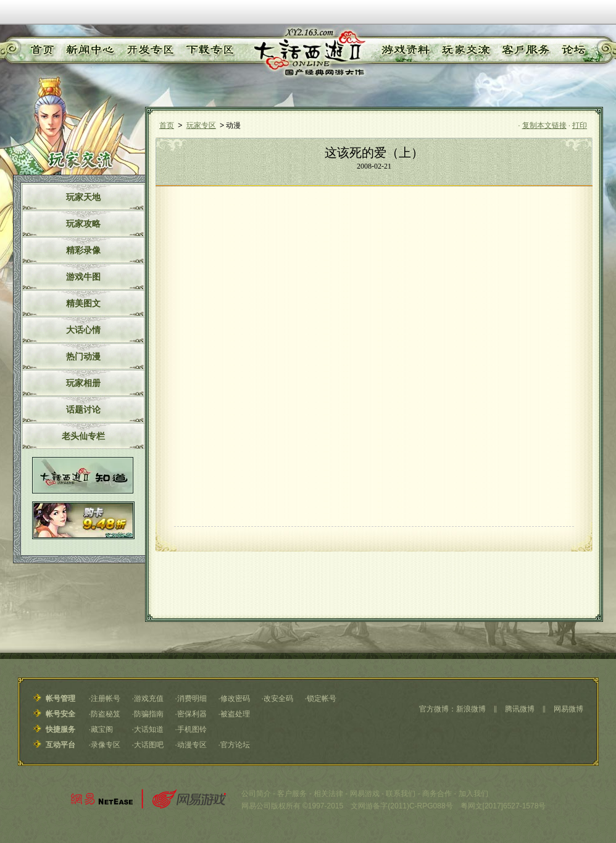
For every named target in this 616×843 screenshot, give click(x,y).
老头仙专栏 (83, 436)
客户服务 (526, 50)
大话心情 (83, 330)
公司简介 (256, 794)
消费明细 (192, 698)
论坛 (573, 50)
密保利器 (192, 714)
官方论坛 (235, 745)
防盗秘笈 (106, 714)
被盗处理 (235, 714)
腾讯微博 (520, 709)
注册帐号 (106, 698)
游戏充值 (149, 698)
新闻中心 (88, 50)
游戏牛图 (83, 277)
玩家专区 (201, 125)
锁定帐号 (322, 698)
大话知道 (149, 729)
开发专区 (148, 50)
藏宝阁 (102, 729)
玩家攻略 (83, 224)
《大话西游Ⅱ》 (308, 52)
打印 (580, 125)
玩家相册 (83, 383)
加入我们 (473, 794)
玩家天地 (83, 197)
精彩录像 (83, 250)
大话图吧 (149, 745)
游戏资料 (405, 50)
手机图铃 (192, 729)
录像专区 (106, 745)
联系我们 (401, 794)
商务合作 (437, 794)
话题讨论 (83, 409)
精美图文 (83, 303)
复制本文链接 (544, 125)
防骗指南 (149, 714)
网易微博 (568, 709)
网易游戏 (365, 794)
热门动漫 (83, 356)
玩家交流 (466, 50)
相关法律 (328, 794)
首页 (41, 50)
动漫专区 (192, 745)
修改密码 (235, 698)
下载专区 (208, 50)
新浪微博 (471, 709)
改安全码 (278, 698)
